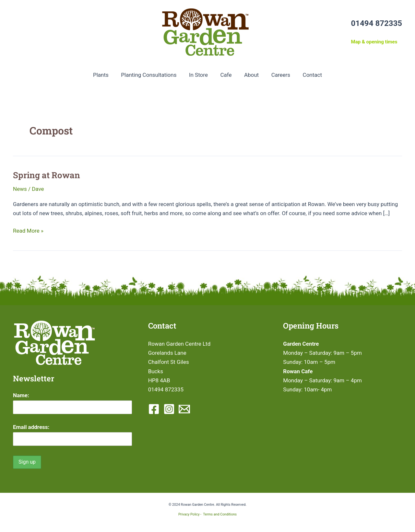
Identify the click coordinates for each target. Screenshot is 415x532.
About (250, 75)
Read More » (28, 231)
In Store (200, 75)
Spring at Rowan (47, 175)
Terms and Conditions (220, 514)
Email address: (31, 427)
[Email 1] (184, 409)
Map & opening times (374, 42)
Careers (278, 75)
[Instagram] (169, 409)
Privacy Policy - (191, 514)
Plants (105, 75)
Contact (308, 75)
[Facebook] (154, 409)
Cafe (226, 75)
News (20, 189)
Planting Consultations (152, 75)
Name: (21, 395)
